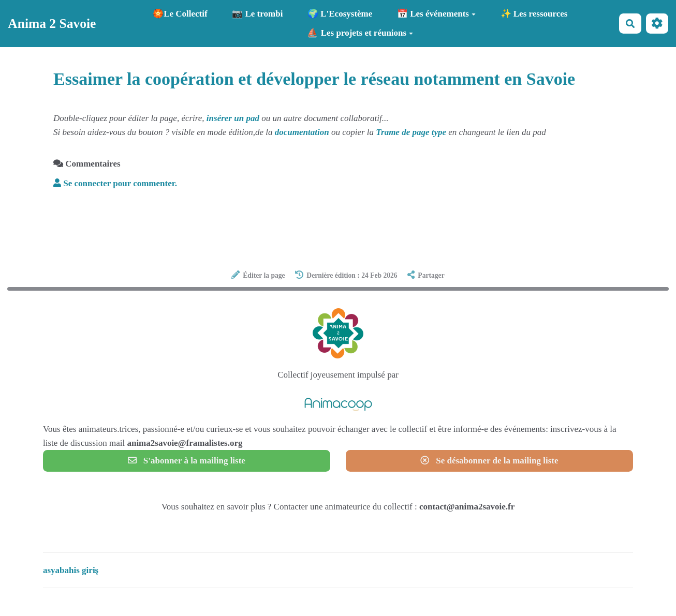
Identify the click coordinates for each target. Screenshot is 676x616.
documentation (302, 132)
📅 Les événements (436, 14)
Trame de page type (411, 132)
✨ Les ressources (534, 14)
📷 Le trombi (257, 14)
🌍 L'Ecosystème (340, 14)
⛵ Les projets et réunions (360, 33)
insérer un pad (233, 118)
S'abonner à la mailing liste (187, 461)
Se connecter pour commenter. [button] (115, 183)
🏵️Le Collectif (180, 14)
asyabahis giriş (71, 570)
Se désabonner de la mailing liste (489, 461)
